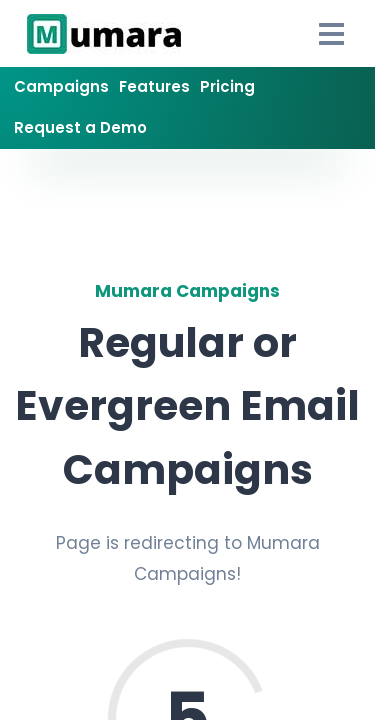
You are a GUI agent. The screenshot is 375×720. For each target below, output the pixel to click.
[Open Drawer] (332, 34)
